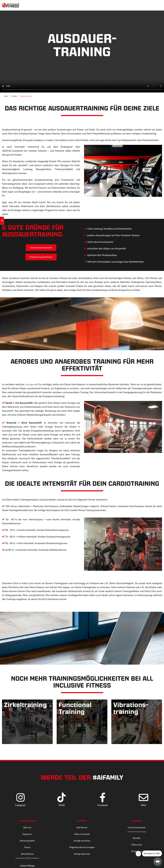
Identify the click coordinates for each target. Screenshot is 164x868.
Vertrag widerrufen (82, 855)
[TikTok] (61, 803)
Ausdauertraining (26, 96)
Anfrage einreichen (82, 842)
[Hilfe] (143, 803)
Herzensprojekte (27, 842)
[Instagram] (20, 803)
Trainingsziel (34, 386)
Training (14, 96)
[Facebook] (103, 803)
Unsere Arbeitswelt (137, 829)
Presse (27, 849)
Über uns (27, 829)
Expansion (27, 835)
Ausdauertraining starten (41, 248)
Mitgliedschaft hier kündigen (82, 849)
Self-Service (82, 829)
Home (6, 96)
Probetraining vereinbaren (41, 258)
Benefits (137, 839)
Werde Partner (27, 855)
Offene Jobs (137, 846)
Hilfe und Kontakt (82, 835)
